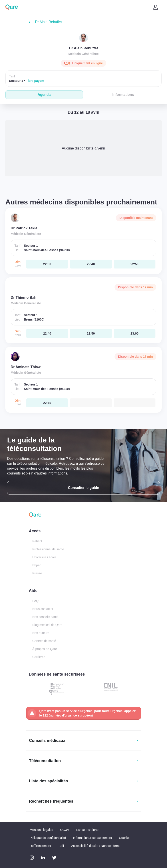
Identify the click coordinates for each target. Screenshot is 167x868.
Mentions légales (41, 830)
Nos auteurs (41, 633)
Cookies (125, 838)
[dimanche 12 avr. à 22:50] (135, 264)
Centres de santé (44, 641)
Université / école (44, 557)
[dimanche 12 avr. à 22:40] (91, 264)
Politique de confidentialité (48, 838)
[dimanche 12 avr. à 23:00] (135, 333)
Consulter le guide (84, 488)
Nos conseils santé (46, 617)
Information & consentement (92, 838)
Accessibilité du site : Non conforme (96, 846)
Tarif (61, 846)
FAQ (36, 601)
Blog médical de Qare (47, 625)
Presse (37, 573)
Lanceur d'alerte (87, 830)
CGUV (65, 830)
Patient (37, 541)
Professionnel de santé (48, 549)
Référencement (40, 846)
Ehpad (37, 565)
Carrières (39, 657)
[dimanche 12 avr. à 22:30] (47, 264)
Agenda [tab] (44, 95)
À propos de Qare (45, 649)
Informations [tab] (123, 95)
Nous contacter (43, 609)
